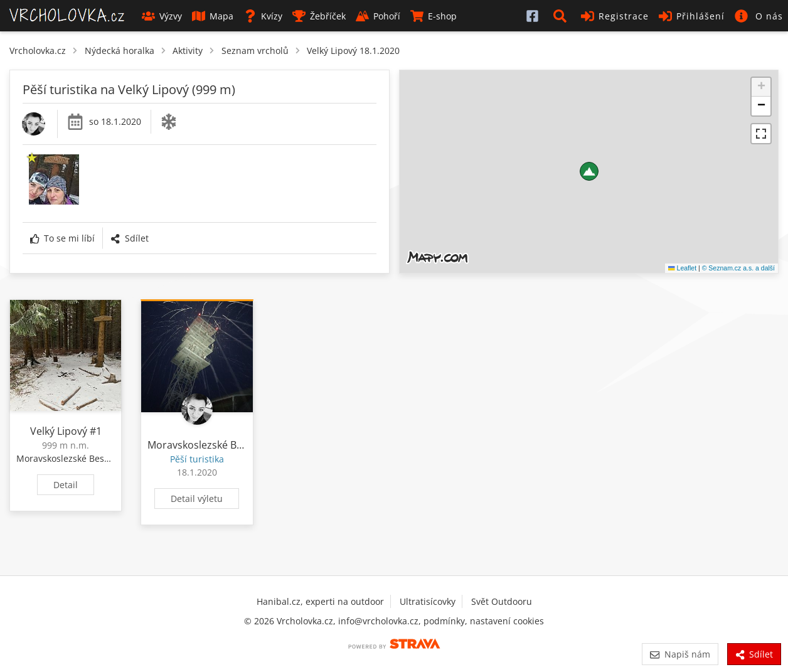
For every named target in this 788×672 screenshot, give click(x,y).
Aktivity (188, 51)
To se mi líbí (62, 238)
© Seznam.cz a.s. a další (738, 268)
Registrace (615, 16)
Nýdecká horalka (120, 51)
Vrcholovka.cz (38, 51)
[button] (562, 16)
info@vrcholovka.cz (378, 621)
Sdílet (129, 238)
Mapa (213, 16)
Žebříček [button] (319, 16)
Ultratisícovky (428, 601)
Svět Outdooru (502, 601)
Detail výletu (197, 499)
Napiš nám (680, 654)
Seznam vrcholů (255, 51)
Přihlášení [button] (692, 16)
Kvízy (263, 16)
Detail (66, 485)
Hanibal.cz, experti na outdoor (320, 601)
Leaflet (682, 268)
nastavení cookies (507, 621)
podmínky (444, 621)
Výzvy (162, 16)
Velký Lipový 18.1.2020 (353, 51)
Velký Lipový (59, 431)
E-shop (434, 16)
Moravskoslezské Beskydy (70, 458)
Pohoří (378, 16)
